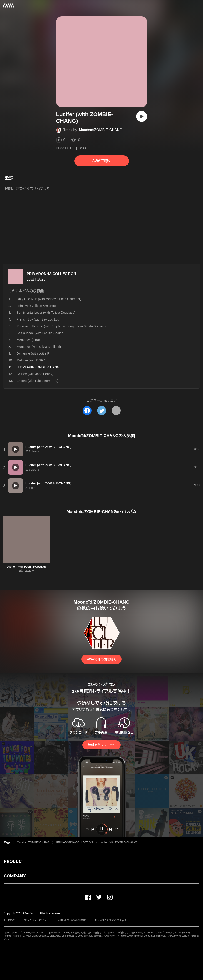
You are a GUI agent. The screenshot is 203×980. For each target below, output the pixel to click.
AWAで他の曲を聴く (101, 659)
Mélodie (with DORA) (31, 360)
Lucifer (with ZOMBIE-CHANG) (26, 567)
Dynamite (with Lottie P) (34, 353)
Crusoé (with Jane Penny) (35, 374)
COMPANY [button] (15, 876)
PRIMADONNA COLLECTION (51, 274)
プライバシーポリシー (36, 920)
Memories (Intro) (28, 340)
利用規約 (9, 920)
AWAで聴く (101, 161)
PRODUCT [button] (14, 861)
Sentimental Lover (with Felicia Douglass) (46, 313)
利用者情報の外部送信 (72, 920)
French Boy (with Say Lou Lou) (38, 319)
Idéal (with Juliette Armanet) (36, 306)
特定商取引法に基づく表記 (111, 920)
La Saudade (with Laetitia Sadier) (40, 333)
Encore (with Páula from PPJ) (38, 381)
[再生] (142, 116)
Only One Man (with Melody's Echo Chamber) (49, 299)
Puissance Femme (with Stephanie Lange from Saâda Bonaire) (61, 326)
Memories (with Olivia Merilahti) (39, 347)
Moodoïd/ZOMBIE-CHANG (101, 130)
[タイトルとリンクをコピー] (116, 411)
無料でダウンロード (101, 745)
